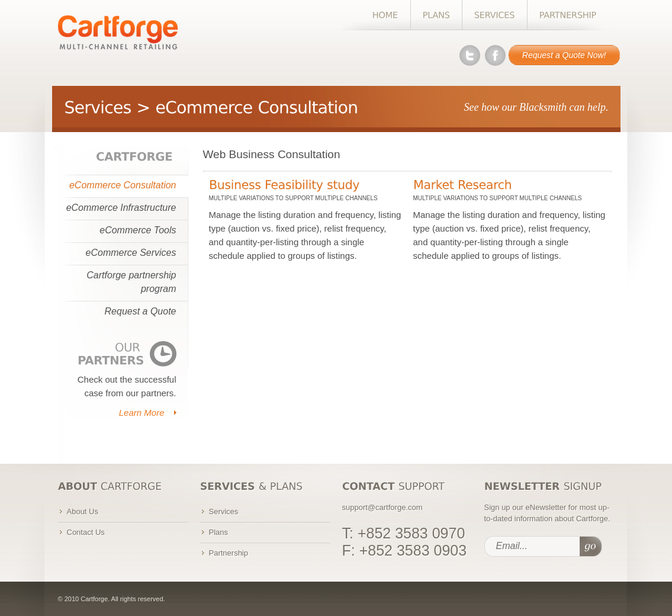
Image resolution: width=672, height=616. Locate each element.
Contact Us (86, 532)
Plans (219, 532)
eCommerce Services (131, 253)
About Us (83, 511)
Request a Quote (141, 311)
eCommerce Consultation (123, 185)
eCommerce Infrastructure (121, 208)
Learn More (142, 413)
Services (224, 511)
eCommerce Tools (138, 230)
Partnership (229, 553)
